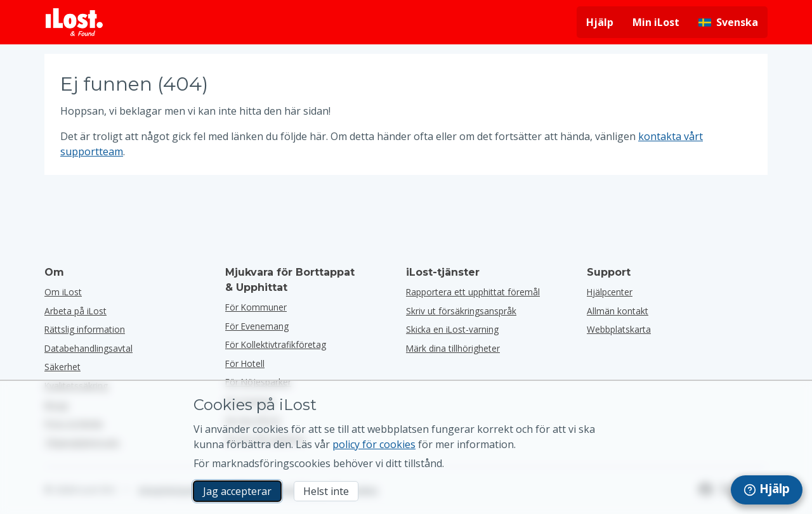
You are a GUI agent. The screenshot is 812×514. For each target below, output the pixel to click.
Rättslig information (85, 329)
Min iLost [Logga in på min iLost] (656, 22)
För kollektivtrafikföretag (276, 344)
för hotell (245, 363)
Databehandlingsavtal (88, 348)
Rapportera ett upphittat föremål (473, 292)
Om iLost (63, 292)
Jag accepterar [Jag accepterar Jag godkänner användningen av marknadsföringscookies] (237, 491)
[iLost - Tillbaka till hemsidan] (74, 22)
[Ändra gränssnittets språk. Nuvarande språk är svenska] (728, 22)
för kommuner (256, 307)
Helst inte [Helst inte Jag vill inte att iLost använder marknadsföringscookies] (326, 491)
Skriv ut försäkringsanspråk (461, 311)
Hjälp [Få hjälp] (600, 22)
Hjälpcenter (610, 292)
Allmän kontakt (618, 311)
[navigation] (767, 490)
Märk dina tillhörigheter (453, 348)
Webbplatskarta (619, 329)
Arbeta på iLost (75, 311)
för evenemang (257, 326)
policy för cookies (374, 444)
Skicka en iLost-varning (452, 329)
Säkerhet (62, 367)
